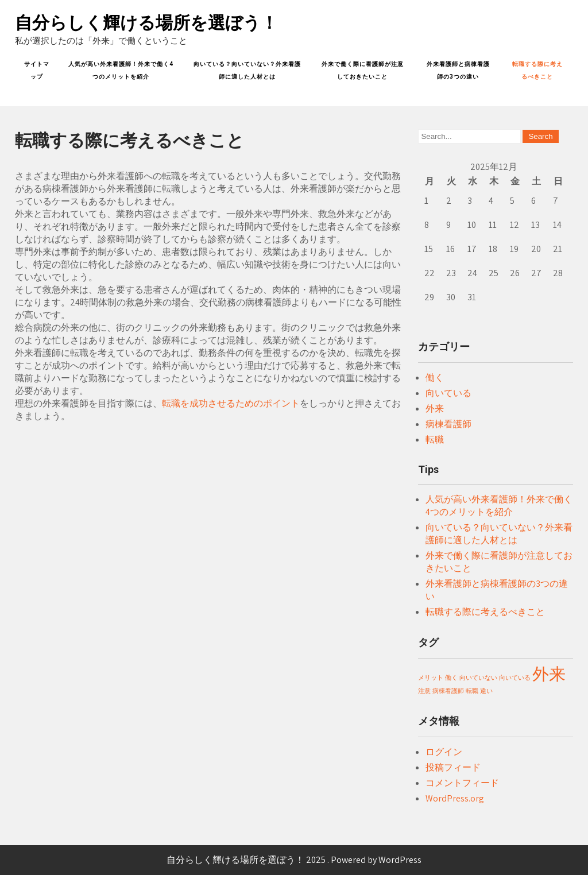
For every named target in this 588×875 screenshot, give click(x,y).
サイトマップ (37, 70)
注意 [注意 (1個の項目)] (424, 691)
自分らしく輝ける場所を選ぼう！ (146, 23)
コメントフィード (462, 783)
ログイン (444, 752)
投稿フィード (453, 767)
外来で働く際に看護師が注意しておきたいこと (363, 70)
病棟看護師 (448, 424)
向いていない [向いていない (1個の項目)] (478, 677)
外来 (435, 409)
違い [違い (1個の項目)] (486, 691)
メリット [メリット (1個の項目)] (431, 677)
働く (435, 378)
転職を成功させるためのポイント (231, 403)
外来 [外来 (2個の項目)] (549, 673)
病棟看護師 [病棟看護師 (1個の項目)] (448, 691)
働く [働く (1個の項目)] (451, 677)
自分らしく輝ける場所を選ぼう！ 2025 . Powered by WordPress (294, 860)
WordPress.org (455, 798)
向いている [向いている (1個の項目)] (515, 677)
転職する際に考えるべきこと (537, 70)
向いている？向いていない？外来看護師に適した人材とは (247, 70)
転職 (435, 440)
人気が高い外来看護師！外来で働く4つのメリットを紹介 (121, 70)
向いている (448, 393)
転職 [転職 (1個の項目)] (472, 691)
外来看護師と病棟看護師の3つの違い (458, 70)
